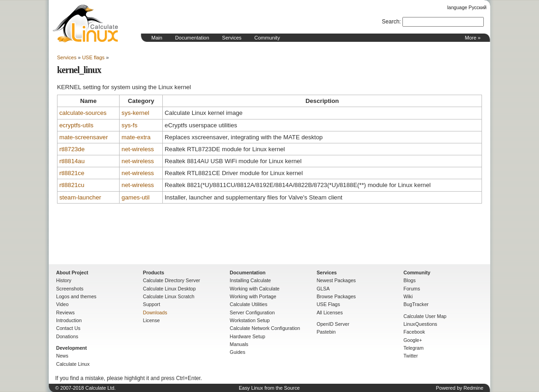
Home (86, 23)
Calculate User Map (425, 316)
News (62, 356)
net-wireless (138, 149)
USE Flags (328, 304)
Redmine (473, 388)
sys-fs (129, 125)
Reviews (65, 312)
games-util (135, 197)
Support (152, 304)
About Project (72, 273)
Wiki (408, 296)
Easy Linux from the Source (269, 388)
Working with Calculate (255, 289)
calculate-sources (83, 113)
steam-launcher (80, 197)
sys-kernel (135, 113)
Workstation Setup (250, 320)
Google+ (413, 340)
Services (232, 38)
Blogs (410, 280)
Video (62, 304)
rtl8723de (72, 149)
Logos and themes (76, 296)
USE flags (93, 57)
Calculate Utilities (249, 304)
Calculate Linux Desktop (169, 289)
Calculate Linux (73, 364)
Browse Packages (336, 296)
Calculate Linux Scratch (169, 296)
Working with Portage (253, 296)
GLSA (323, 289)
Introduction (69, 320)
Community (267, 38)
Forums (412, 289)
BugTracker (416, 304)
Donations (67, 336)
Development (72, 348)
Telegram (413, 348)
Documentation (192, 38)
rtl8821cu (72, 185)
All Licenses (330, 312)
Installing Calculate (250, 280)
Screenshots (70, 289)
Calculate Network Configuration (265, 328)
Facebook (414, 332)
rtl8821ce (72, 173)
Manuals (239, 344)
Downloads (155, 312)
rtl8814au (72, 161)
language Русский (467, 7)
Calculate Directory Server (172, 280)
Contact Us (68, 328)
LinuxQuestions (420, 324)
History (64, 280)
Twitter (410, 356)
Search (390, 22)
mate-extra (136, 137)
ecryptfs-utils (76, 125)
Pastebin (326, 332)
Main (157, 38)
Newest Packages (336, 280)
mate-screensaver (84, 137)
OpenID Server (333, 324)
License (152, 320)
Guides (238, 352)
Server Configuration (252, 312)
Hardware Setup (248, 336)
